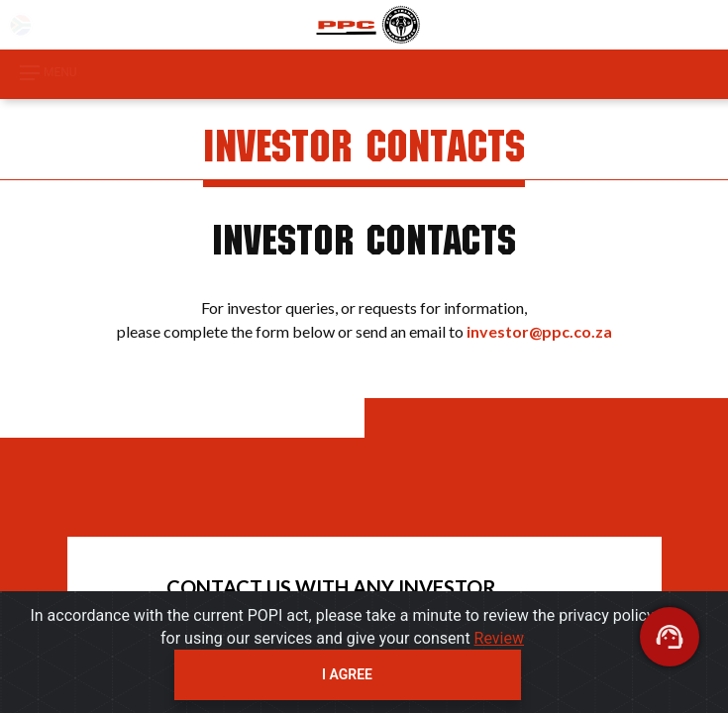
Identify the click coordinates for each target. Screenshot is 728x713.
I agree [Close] (347, 674)
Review (499, 638)
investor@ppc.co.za (539, 331)
